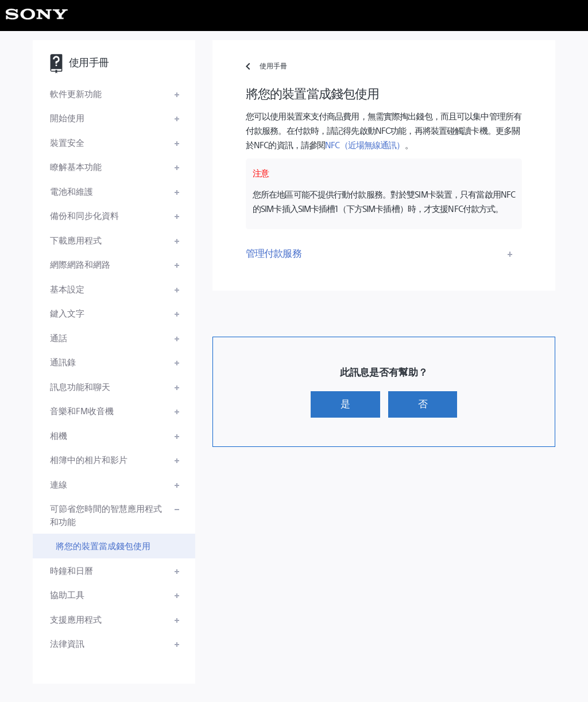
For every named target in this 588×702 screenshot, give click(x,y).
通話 (59, 338)
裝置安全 (67, 142)
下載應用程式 (76, 240)
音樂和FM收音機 (82, 410)
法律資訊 (67, 643)
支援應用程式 (76, 619)
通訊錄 (63, 362)
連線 (59, 484)
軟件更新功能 (76, 93)
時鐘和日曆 (71, 570)
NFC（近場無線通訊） (365, 144)
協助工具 (67, 594)
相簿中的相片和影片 (89, 459)
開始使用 (67, 117)
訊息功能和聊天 (80, 386)
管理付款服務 (274, 253)
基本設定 (67, 289)
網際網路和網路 (80, 264)
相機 (59, 435)
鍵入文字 (67, 313)
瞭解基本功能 (76, 166)
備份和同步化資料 (84, 215)
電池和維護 (71, 191)
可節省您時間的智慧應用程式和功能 (106, 515)
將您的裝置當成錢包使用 (103, 545)
